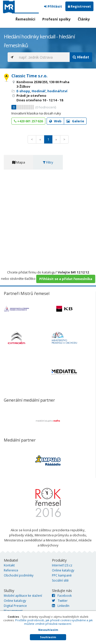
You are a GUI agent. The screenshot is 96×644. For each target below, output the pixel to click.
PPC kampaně (62, 575)
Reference (11, 570)
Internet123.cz (62, 565)
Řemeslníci (25, 19)
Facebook (62, 596)
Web (55, 121)
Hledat (81, 57)
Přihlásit (53, 6)
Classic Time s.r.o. (29, 76)
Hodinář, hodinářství (50, 91)
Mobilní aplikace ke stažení (23, 596)
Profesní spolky (56, 19)
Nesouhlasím (48, 630)
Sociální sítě (60, 580)
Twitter (60, 601)
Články (84, 19)
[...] (43, 57)
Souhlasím (48, 637)
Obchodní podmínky (19, 575)
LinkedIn (61, 606)
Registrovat (79, 6)
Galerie (75, 121)
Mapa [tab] (19, 162)
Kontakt (9, 565)
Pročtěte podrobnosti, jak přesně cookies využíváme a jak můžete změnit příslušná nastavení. (54, 622)
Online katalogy (63, 570)
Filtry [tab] (48, 162)
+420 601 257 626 (28, 121)
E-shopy (23, 91)
